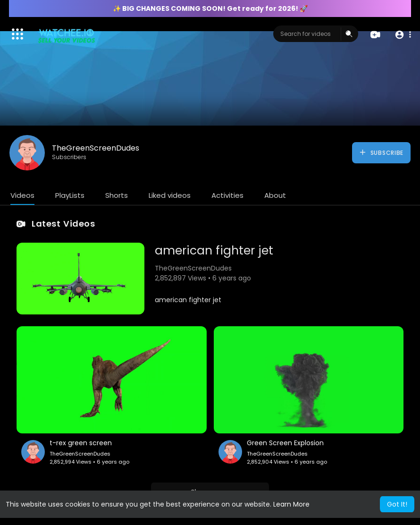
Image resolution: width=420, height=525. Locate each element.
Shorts (117, 195)
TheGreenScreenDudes (96, 148)
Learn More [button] (291, 504)
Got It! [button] (397, 504)
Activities (227, 195)
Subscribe (381, 152)
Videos (22, 195)
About (275, 195)
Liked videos (170, 195)
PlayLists (70, 195)
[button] (402, 34)
